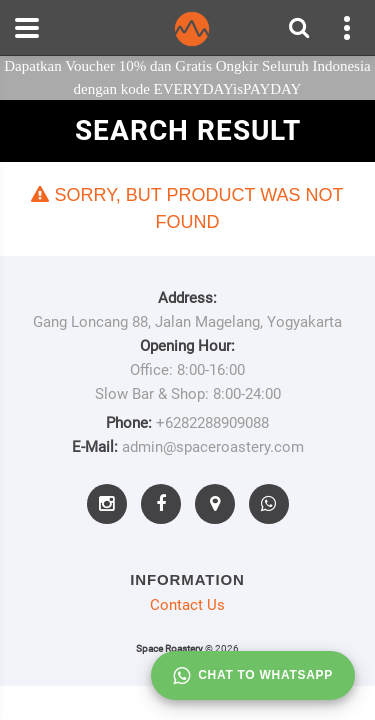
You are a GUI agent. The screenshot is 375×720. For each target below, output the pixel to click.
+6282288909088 (212, 423)
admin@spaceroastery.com (213, 447)
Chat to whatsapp (253, 676)
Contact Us (187, 605)
